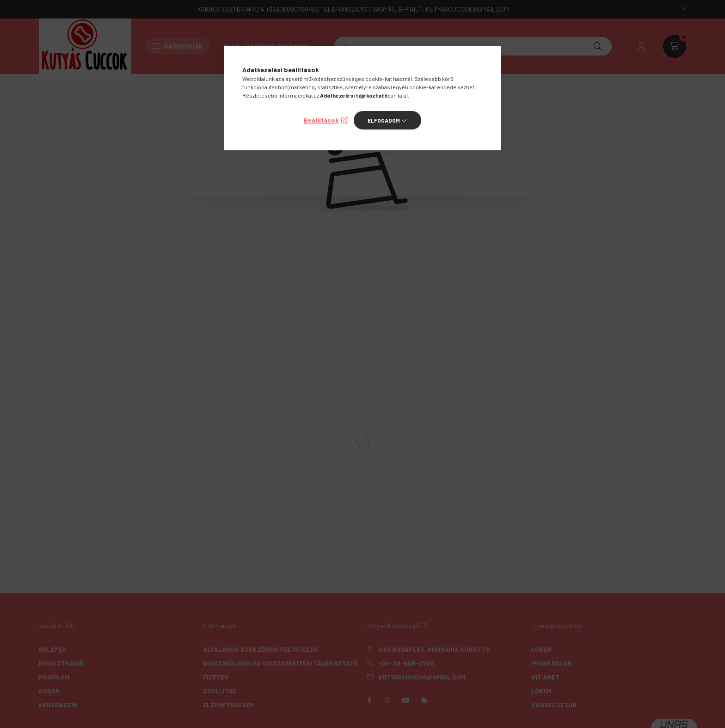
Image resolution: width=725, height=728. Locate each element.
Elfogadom (384, 120)
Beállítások (321, 120)
